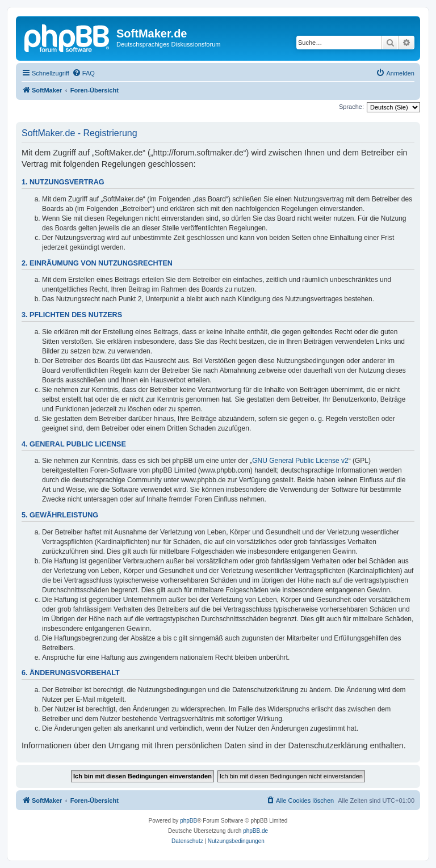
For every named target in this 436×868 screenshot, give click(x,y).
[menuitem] (83, 73)
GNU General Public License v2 (300, 461)
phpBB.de (255, 831)
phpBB (188, 821)
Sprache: (351, 107)
